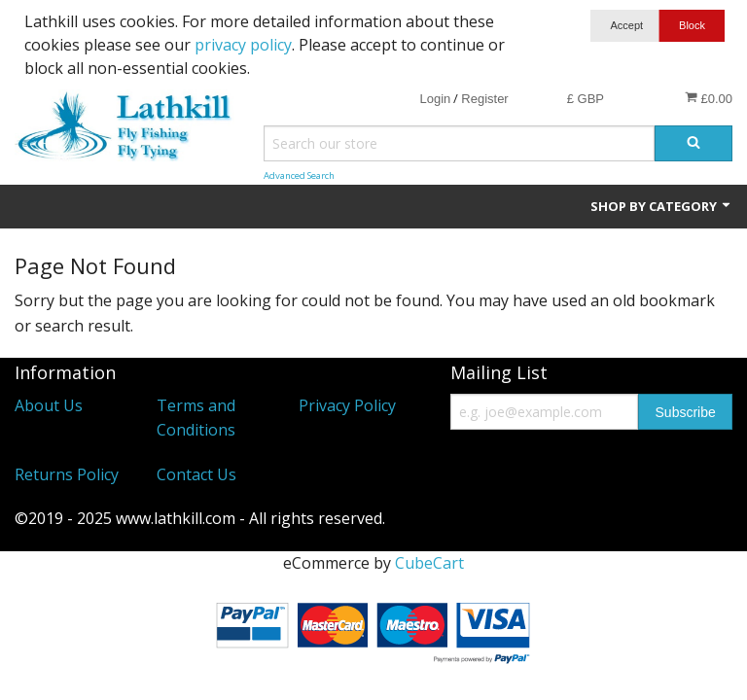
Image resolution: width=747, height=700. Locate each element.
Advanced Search (299, 175)
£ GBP (586, 99)
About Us (49, 405)
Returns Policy (67, 474)
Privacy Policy (347, 405)
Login (435, 99)
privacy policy (243, 45)
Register (484, 99)
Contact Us (196, 474)
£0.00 (709, 98)
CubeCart (429, 563)
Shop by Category (661, 206)
